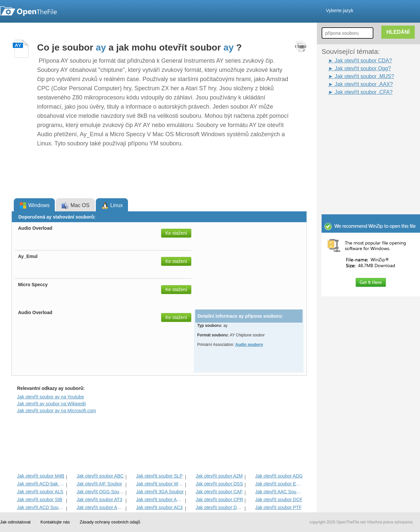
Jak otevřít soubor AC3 (159, 507)
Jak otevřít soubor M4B (41, 476)
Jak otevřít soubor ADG (279, 476)
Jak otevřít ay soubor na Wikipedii (51, 404)
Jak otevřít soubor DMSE (219, 507)
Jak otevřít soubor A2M (219, 476)
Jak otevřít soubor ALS (40, 492)
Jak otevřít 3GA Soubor (160, 492)
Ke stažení (176, 233)
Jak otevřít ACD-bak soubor (41, 484)
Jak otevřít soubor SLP (159, 476)
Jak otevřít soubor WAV (160, 484)
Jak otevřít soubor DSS (219, 484)
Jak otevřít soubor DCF (279, 500)
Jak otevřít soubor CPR (219, 500)
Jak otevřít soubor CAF (219, 492)
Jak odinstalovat (15, 522)
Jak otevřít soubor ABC (100, 476)
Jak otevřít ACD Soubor (41, 507)
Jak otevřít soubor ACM (160, 500)
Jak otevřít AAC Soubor (279, 492)
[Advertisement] (361, 111)
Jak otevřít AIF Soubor (99, 484)
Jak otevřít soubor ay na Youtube (51, 397)
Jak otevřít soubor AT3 (99, 500)
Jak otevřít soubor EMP (279, 484)
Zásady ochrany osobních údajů (110, 522)
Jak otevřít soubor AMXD (100, 507)
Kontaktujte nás (55, 522)
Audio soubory (249, 345)
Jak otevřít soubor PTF (279, 507)
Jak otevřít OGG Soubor (100, 492)
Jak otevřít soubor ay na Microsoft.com (56, 411)
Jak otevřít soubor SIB (40, 500)
